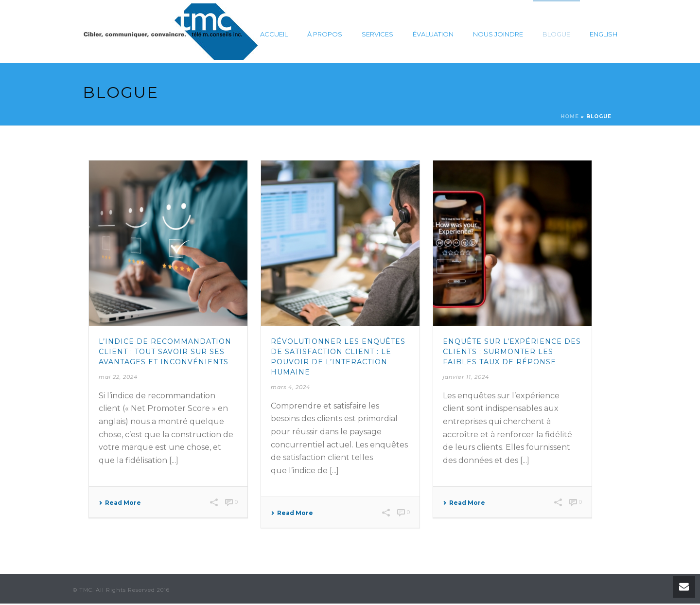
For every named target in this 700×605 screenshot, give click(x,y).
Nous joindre (498, 34)
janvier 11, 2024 (466, 377)
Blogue (556, 34)
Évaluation (433, 34)
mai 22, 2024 (118, 377)
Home (570, 116)
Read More (120, 503)
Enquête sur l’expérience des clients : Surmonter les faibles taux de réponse (512, 352)
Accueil (274, 34)
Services (377, 34)
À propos (325, 34)
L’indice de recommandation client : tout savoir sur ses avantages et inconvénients (165, 352)
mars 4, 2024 (290, 387)
